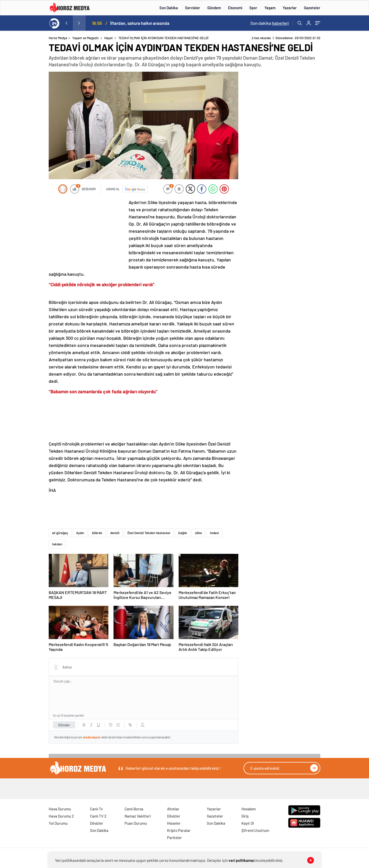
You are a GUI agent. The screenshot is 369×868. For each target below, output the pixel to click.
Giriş (245, 816)
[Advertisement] (28, 134)
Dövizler (97, 823)
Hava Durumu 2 (61, 816)
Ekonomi (235, 8)
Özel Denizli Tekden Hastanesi (149, 533)
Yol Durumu (58, 823)
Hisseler (174, 823)
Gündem (214, 8)
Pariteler (175, 838)
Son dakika (270, 23)
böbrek (97, 533)
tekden (57, 544)
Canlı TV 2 (98, 816)
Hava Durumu (60, 809)
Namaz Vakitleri (138, 816)
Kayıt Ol (248, 823)
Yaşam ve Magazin (85, 38)
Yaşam (270, 8)
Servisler (193, 8)
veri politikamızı (242, 860)
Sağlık (183, 533)
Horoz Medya (58, 38)
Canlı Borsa (134, 809)
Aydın (80, 533)
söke (198, 533)
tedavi (214, 533)
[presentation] (66, 23)
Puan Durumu (136, 823)
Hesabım (249, 809)
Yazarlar (290, 8)
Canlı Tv (96, 809)
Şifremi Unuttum (255, 830)
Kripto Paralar (179, 830)
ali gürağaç (60, 533)
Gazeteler (312, 8)
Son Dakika (169, 8)
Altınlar (173, 809)
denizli (115, 533)
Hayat (109, 38)
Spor (253, 8)
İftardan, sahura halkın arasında (140, 23)
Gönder (64, 725)
